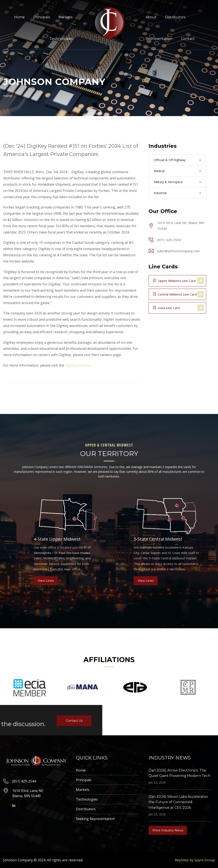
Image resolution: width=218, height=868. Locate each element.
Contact (188, 39)
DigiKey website (78, 365)
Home (19, 17)
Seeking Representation (95, 819)
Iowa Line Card (166, 308)
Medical (159, 171)
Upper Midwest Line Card (174, 280)
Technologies (61, 39)
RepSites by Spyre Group (195, 860)
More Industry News (168, 830)
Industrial (160, 193)
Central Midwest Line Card (175, 294)
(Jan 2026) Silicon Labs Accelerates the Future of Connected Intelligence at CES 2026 (178, 802)
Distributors (175, 17)
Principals (42, 17)
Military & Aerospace (168, 182)
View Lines (46, 581)
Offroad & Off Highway (170, 160)
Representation (159, 39)
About (151, 17)
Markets (65, 17)
